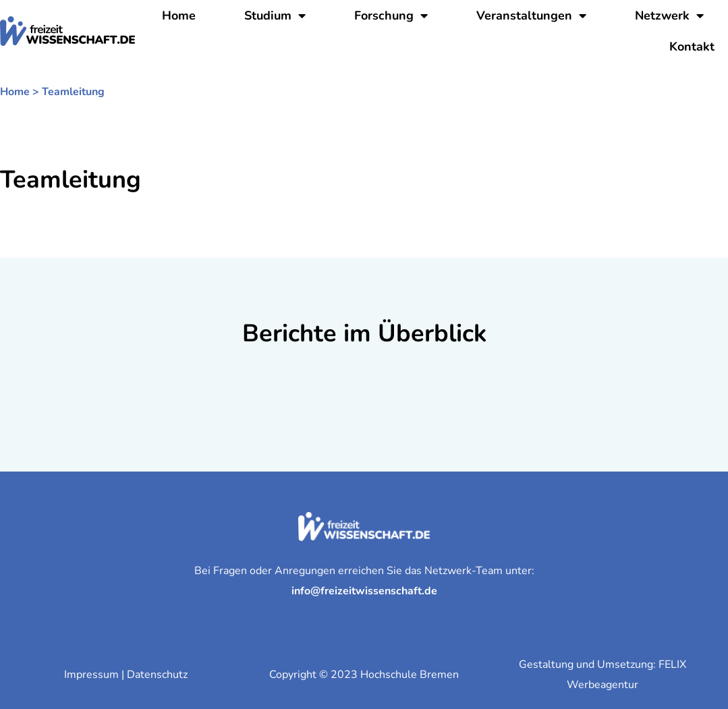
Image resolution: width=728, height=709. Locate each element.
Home (179, 16)
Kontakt (692, 47)
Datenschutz (157, 675)
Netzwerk (669, 16)
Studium (275, 16)
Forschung (391, 16)
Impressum (91, 675)
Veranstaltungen (531, 16)
